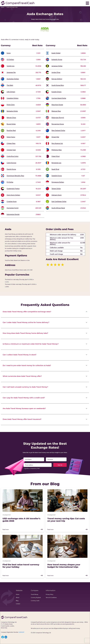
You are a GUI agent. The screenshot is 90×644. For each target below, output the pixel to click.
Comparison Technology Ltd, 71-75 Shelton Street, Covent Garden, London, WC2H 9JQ (9, 625)
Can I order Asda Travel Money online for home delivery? (26, 322)
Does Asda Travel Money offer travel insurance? (22, 419)
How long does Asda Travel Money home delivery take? (25, 333)
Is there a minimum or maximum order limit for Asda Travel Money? (31, 344)
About (18, 597)
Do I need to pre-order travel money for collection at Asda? (27, 365)
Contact (18, 604)
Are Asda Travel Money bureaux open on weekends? (24, 408)
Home (3, 7)
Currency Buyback (36, 597)
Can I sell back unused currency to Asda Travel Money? (25, 387)
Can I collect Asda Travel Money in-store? (20, 355)
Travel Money (35, 594)
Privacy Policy (50, 594)
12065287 (21, 632)
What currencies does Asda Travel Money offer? (22, 376)
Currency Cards (35, 601)
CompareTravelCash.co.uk (38, 622)
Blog (17, 601)
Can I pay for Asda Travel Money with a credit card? (24, 398)
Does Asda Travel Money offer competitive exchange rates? (27, 312)
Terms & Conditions (51, 597)
